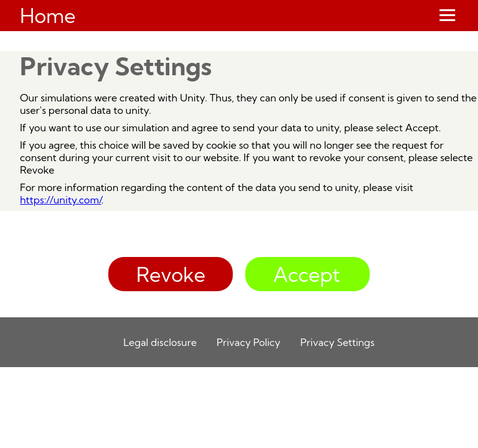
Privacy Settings (338, 342)
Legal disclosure (160, 342)
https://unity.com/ (61, 200)
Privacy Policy (249, 342)
